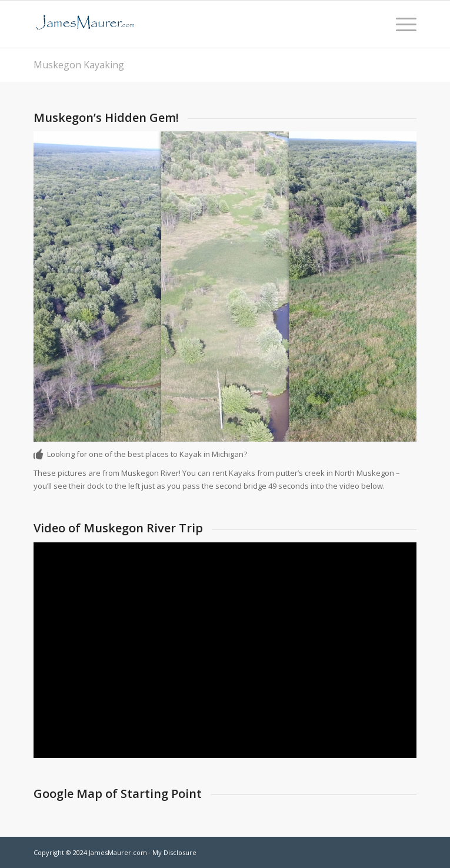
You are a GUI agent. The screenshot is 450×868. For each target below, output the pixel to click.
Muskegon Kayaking (79, 65)
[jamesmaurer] (186, 24)
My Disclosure (174, 852)
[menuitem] (400, 24)
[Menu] (400, 24)
